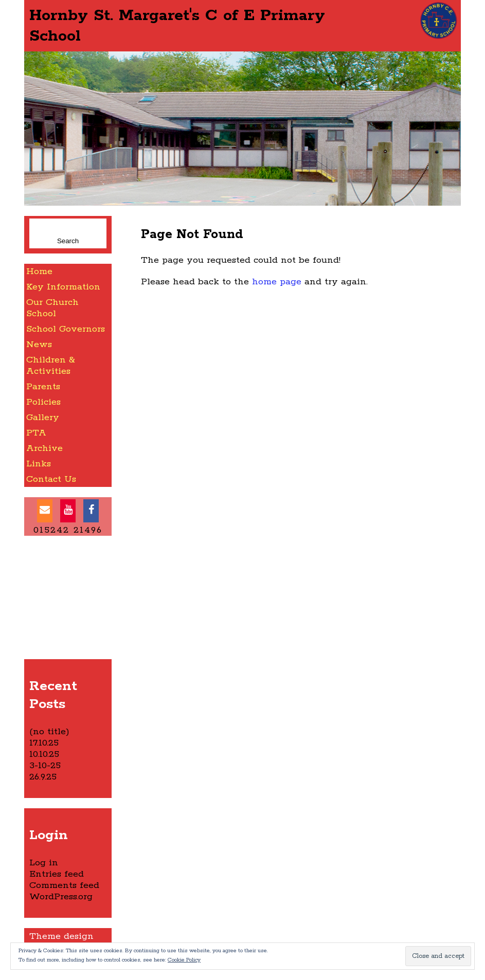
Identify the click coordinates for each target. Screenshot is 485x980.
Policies (43, 402)
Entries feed (57, 874)
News (39, 344)
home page (277, 282)
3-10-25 (45, 766)
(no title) (49, 732)
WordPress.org (61, 897)
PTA (36, 433)
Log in (44, 863)
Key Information (63, 287)
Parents (43, 387)
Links (39, 464)
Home (39, 271)
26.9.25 (43, 777)
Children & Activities (51, 366)
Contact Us (51, 479)
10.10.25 (44, 754)
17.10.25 (44, 743)
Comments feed (64, 885)
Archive (44, 448)
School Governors (66, 329)
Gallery (43, 418)
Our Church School (52, 308)
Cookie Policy (184, 960)
